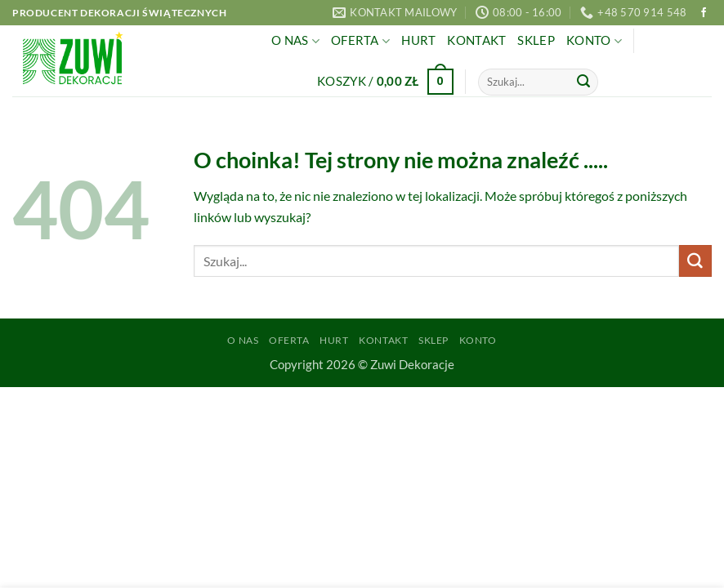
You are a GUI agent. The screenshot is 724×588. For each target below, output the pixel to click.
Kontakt (476, 40)
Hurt (418, 40)
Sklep (536, 40)
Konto (594, 41)
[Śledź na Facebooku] (704, 13)
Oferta (360, 41)
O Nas (295, 41)
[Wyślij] (583, 82)
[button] (385, 82)
